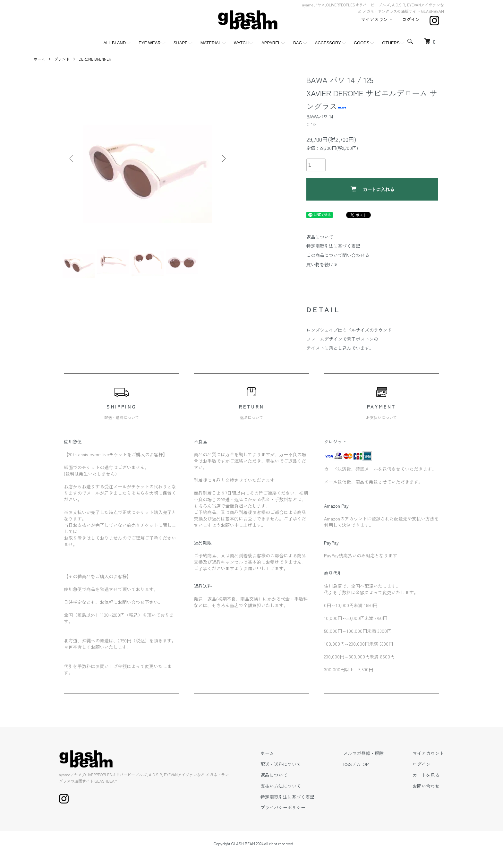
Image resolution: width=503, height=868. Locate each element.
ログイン (411, 19)
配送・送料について (281, 764)
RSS (348, 764)
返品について (320, 237)
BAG (298, 43)
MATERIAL (211, 43)
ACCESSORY (328, 43)
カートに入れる (372, 189)
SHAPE (181, 43)
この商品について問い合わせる (338, 255)
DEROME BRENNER (95, 59)
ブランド (62, 59)
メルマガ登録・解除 (363, 753)
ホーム (39, 59)
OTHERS (391, 43)
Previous (72, 159)
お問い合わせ (426, 786)
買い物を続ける (322, 264)
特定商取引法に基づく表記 (333, 246)
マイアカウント (377, 19)
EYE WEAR (150, 43)
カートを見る (426, 775)
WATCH (241, 43)
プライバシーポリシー (283, 807)
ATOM (363, 764)
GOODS (362, 43)
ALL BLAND (115, 43)
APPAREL (271, 43)
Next (223, 159)
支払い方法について (281, 786)
